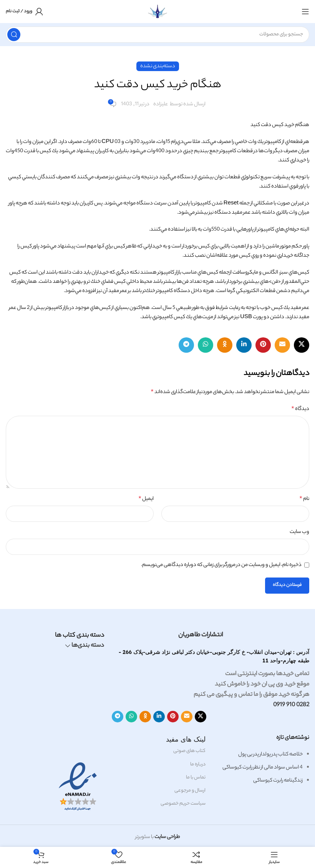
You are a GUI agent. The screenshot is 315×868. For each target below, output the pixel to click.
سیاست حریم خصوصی (183, 804)
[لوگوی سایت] (157, 11)
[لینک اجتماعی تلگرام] (186, 345)
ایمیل (146, 499)
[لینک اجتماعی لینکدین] (244, 345)
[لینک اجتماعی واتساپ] (206, 345)
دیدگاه (300, 409)
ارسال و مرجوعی (190, 791)
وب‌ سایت (299, 532)
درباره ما (198, 764)
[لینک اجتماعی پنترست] (263, 345)
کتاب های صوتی (189, 751)
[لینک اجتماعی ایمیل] (282, 345)
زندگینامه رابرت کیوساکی (278, 781)
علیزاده (161, 104)
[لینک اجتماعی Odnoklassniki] (225, 345)
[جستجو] (157, 35)
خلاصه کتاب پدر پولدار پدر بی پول (270, 754)
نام (304, 499)
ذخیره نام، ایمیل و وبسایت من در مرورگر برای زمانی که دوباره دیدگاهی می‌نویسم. (221, 565)
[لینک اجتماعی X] (302, 345)
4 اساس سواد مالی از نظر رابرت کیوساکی (263, 768)
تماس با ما (196, 778)
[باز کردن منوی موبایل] (305, 12)
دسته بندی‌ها (88, 646)
